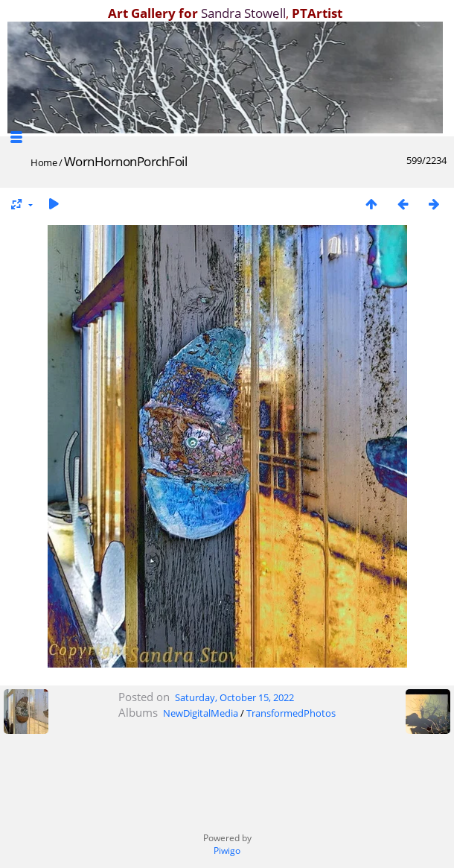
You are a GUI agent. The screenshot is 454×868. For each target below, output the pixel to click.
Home (44, 162)
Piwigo (227, 850)
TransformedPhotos (291, 713)
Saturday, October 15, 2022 (234, 697)
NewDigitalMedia (201, 713)
